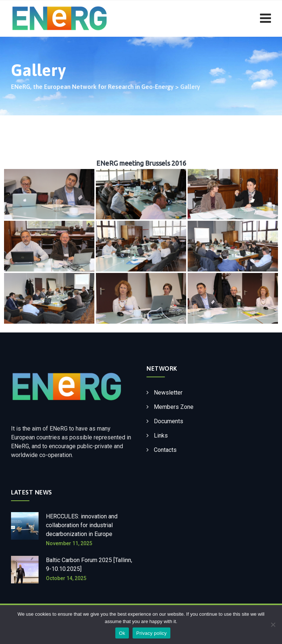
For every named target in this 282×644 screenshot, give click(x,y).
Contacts (165, 450)
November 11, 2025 (69, 543)
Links (161, 436)
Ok (122, 633)
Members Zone (174, 407)
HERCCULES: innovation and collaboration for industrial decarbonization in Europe (82, 525)
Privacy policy (151, 633)
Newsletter (168, 393)
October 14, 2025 (66, 578)
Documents (169, 421)
